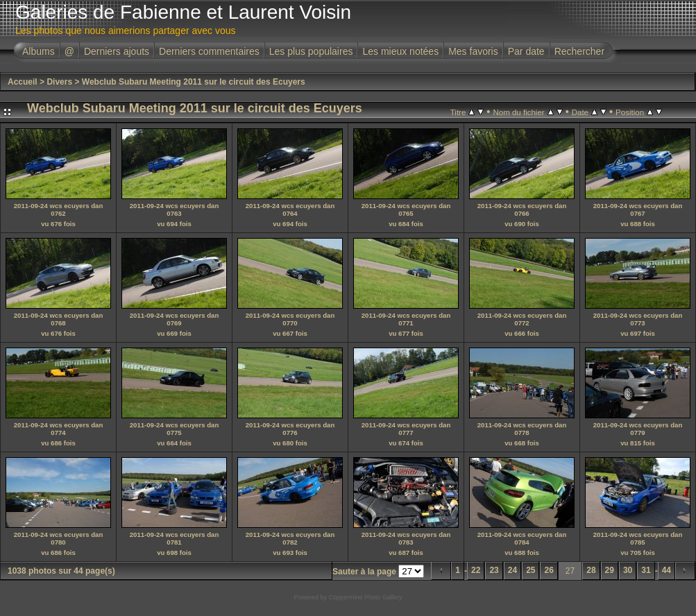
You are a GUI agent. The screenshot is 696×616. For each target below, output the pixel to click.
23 (494, 570)
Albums (39, 51)
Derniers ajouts (117, 51)
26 (549, 570)
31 (646, 570)
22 (476, 570)
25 (531, 570)
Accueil (23, 82)
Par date (526, 51)
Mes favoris (473, 51)
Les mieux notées (400, 51)
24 (512, 570)
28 (591, 570)
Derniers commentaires (209, 51)
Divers (59, 82)
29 (610, 570)
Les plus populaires (311, 51)
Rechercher (579, 51)
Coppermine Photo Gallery (365, 597)
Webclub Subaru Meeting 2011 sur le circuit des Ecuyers (194, 82)
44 (667, 570)
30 (628, 570)
